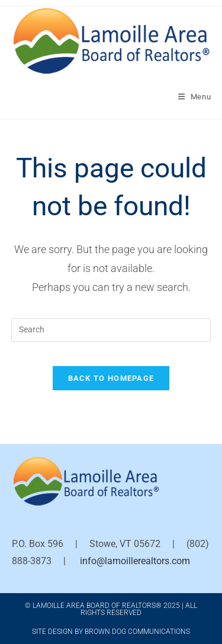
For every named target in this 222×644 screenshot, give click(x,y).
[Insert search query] (111, 330)
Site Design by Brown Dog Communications (111, 632)
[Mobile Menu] (195, 97)
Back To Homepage (111, 378)
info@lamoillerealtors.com (135, 561)
